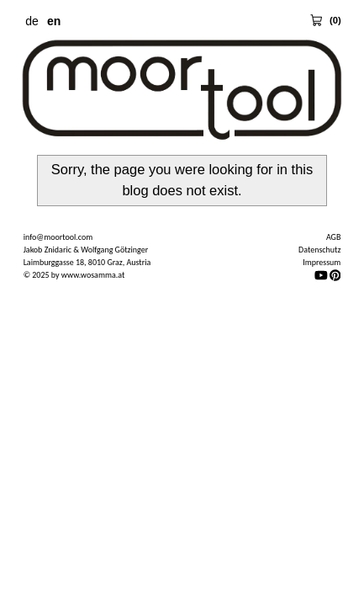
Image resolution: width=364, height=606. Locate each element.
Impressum (322, 262)
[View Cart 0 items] (325, 20)
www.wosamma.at (93, 275)
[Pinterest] (335, 275)
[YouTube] (321, 275)
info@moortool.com (58, 237)
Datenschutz (319, 250)
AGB (333, 237)
